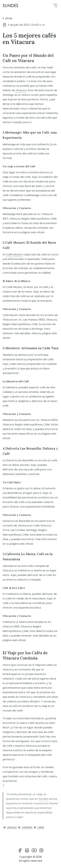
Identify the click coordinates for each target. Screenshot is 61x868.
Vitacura (21, 90)
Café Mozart (14, 255)
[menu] (55, 6)
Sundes (43, 799)
